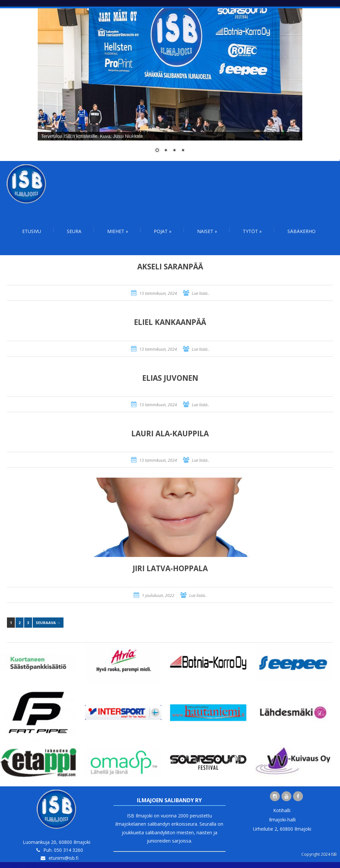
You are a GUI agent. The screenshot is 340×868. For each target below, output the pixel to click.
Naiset (207, 231)
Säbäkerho (301, 231)
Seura (74, 231)
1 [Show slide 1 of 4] (157, 151)
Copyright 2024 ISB (319, 854)
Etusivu (32, 231)
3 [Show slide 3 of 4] (174, 151)
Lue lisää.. (201, 293)
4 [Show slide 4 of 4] (183, 151)
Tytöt (252, 231)
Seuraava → (48, 623)
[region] (170, 85)
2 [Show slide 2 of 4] (166, 151)
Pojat (163, 231)
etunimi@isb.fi (64, 858)
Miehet (118, 231)
